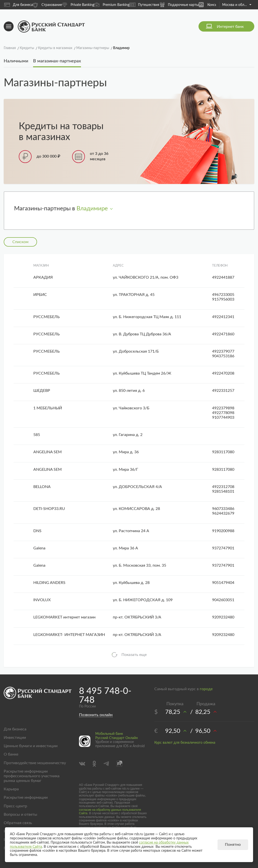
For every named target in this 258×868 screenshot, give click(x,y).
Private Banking (78, 5)
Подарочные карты (179, 5)
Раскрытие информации (26, 797)
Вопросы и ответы (20, 814)
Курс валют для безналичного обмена (185, 743)
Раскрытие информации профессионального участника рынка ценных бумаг (32, 776)
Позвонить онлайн (96, 715)
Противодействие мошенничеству (35, 763)
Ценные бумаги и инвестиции (31, 746)
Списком (20, 242)
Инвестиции (15, 738)
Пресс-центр (15, 806)
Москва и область (237, 5)
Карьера (11, 789)
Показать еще (134, 655)
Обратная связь (18, 823)
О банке (11, 754)
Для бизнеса (19, 5)
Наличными (16, 61)
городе (206, 689)
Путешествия (144, 5)
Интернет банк (230, 27)
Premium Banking (112, 5)
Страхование (47, 5)
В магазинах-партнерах (57, 61)
